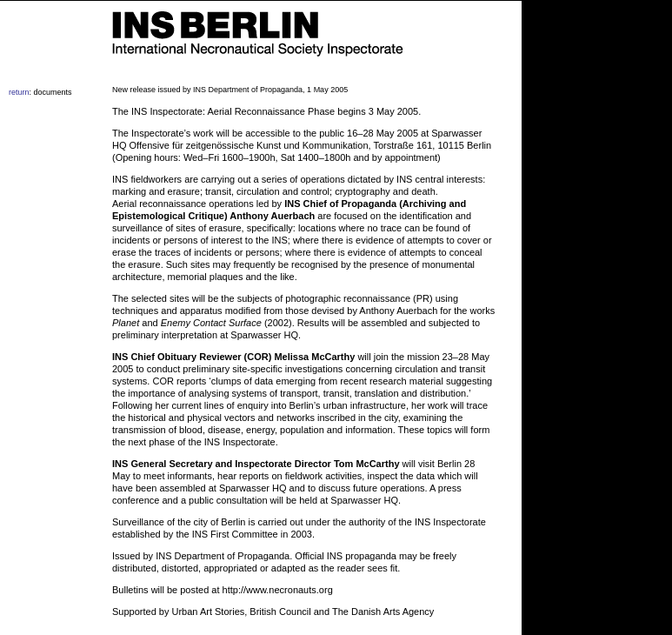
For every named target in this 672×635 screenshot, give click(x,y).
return (19, 92)
